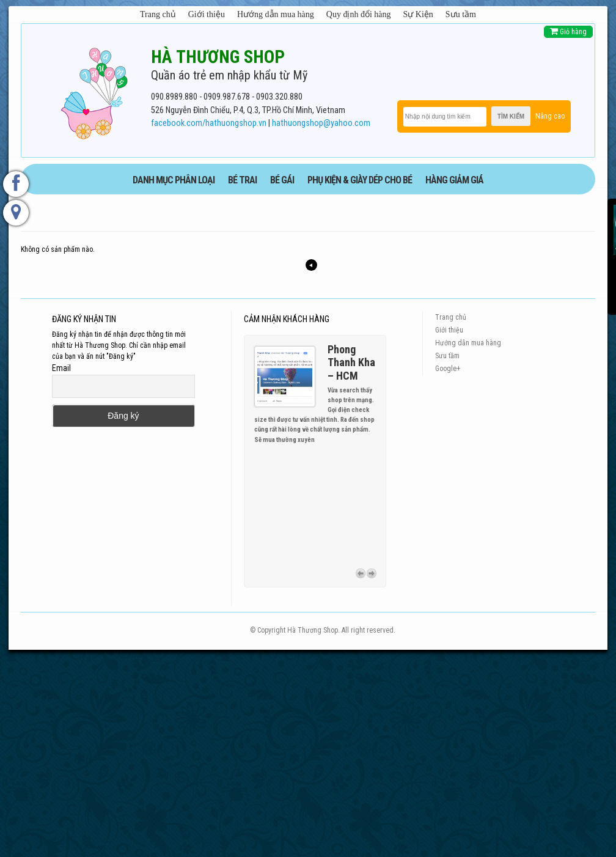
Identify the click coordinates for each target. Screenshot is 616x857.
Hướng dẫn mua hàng (276, 14)
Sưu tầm (461, 14)
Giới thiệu (207, 14)
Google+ (448, 369)
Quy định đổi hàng (359, 14)
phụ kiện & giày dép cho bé (360, 180)
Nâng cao (550, 116)
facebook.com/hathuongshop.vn (209, 123)
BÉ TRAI (242, 180)
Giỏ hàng (568, 31)
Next (372, 572)
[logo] (94, 91)
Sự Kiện (418, 14)
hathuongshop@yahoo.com (321, 123)
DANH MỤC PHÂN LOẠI (174, 180)
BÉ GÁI (282, 180)
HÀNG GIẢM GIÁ (454, 180)
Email (61, 368)
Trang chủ (158, 14)
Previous (361, 572)
